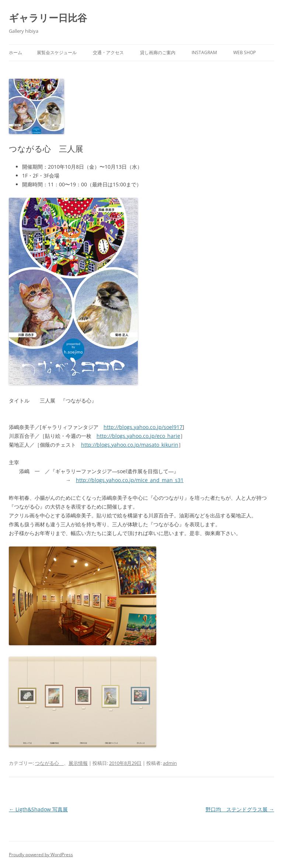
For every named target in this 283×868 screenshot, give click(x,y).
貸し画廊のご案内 (158, 52)
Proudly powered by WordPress (41, 855)
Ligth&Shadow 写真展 (38, 809)
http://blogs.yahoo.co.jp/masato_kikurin (130, 445)
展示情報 (78, 763)
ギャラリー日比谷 (48, 18)
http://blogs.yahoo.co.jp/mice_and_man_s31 (130, 480)
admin (170, 763)
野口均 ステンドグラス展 (240, 809)
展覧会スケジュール (57, 52)
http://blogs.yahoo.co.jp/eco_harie (138, 436)
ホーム (15, 52)
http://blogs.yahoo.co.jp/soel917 (143, 427)
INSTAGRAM (204, 52)
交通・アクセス (108, 52)
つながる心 (49, 763)
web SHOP (244, 52)
